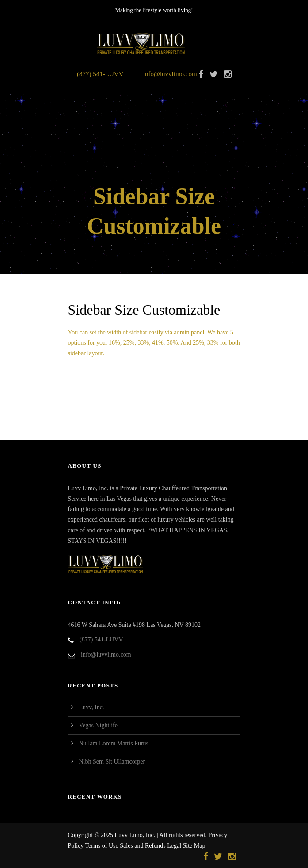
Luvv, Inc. (92, 707)
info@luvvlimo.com (170, 74)
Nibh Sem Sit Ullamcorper (112, 762)
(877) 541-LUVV (100, 74)
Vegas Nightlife (98, 725)
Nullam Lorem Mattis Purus (114, 743)
